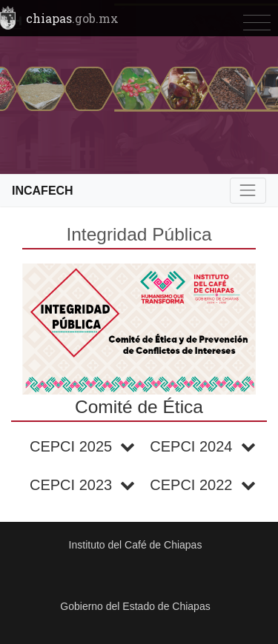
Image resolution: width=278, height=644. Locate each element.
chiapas (72, 18)
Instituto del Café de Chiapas (136, 545)
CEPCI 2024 (202, 446)
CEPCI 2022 (202, 485)
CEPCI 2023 (82, 485)
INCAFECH (43, 191)
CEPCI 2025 (82, 446)
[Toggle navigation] (257, 23)
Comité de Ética (139, 407)
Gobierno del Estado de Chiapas (135, 606)
